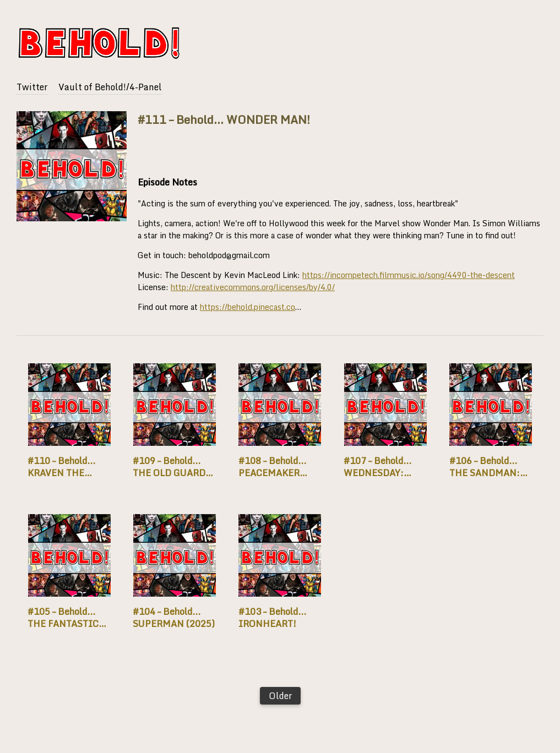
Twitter (32, 87)
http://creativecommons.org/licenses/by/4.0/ (253, 287)
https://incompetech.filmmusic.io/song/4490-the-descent (409, 275)
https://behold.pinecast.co (248, 307)
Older (280, 696)
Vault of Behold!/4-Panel (110, 87)
